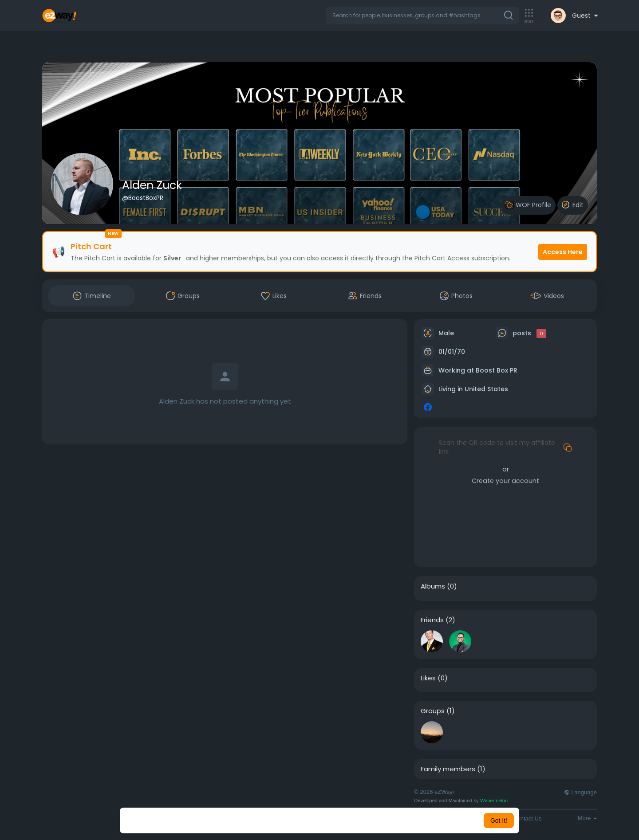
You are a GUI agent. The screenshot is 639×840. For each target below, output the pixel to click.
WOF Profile (528, 205)
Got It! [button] (499, 820)
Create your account (505, 481)
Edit (573, 205)
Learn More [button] (365, 820)
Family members (448, 769)
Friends (432, 620)
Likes (428, 678)
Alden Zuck (152, 185)
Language (580, 792)
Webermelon (494, 801)
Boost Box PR (497, 370)
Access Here (563, 252)
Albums (433, 586)
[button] (422, 16)
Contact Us (527, 818)
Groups (433, 711)
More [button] (587, 818)
